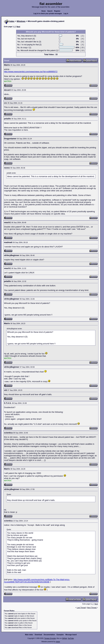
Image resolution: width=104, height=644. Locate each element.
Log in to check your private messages (48, 14)
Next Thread (92, 608)
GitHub (64, 638)
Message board (71, 635)
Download (38, 635)
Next (18, 27)
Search (50, 11)
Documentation (49, 635)
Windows (21, 21)
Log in (66, 14)
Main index (29, 635)
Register (57, 11)
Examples (60, 635)
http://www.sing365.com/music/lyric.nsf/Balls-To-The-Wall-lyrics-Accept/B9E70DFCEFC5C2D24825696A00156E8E (37, 581)
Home (44, 11)
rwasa (58, 642)
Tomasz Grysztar (50, 638)
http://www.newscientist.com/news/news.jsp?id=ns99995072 (31, 72)
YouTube (71, 638)
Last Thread (81, 608)
